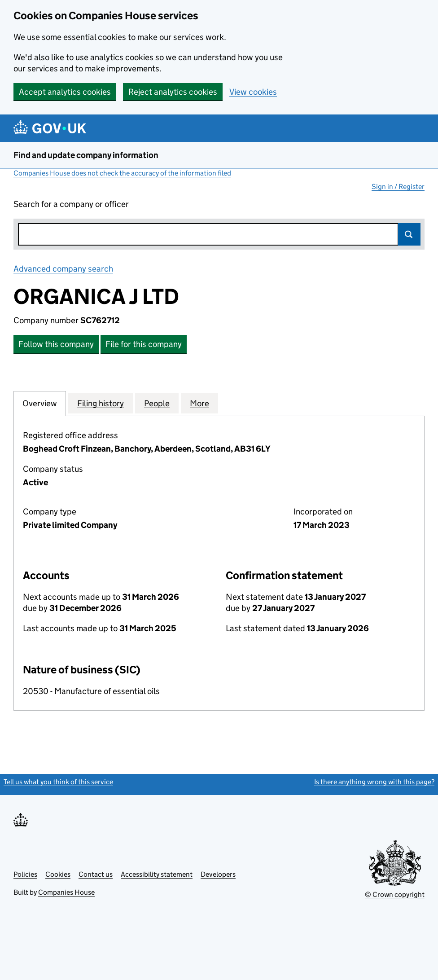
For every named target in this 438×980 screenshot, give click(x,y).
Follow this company (56, 344)
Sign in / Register (398, 187)
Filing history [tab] (101, 403)
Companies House (66, 892)
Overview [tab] (40, 403)
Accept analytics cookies (65, 92)
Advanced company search (63, 269)
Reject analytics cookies (173, 92)
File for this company (144, 344)
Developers (218, 874)
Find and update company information (86, 155)
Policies (25, 874)
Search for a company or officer (71, 204)
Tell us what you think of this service (58, 782)
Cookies (58, 874)
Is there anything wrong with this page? (374, 782)
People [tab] (157, 403)
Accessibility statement (157, 874)
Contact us (96, 874)
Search (409, 234)
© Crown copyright (395, 894)
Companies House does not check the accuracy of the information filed (122, 173)
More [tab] (199, 403)
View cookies (253, 92)
